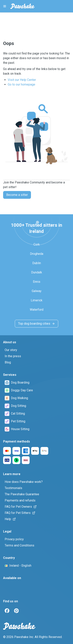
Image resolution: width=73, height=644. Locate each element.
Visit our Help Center (22, 80)
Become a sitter (17, 195)
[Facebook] (7, 611)
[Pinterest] (16, 611)
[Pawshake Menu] (5, 6)
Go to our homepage (22, 84)
